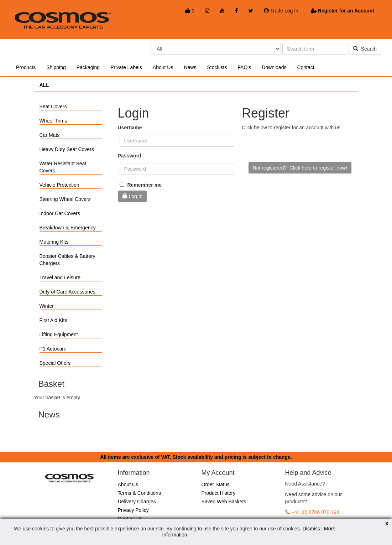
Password (130, 156)
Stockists (217, 67)
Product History (219, 493)
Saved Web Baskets (224, 502)
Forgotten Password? (142, 211)
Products (26, 67)
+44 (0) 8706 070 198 (315, 512)
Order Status (216, 484)
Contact (305, 67)
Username (130, 128)
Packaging (88, 67)
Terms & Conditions (139, 493)
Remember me (141, 185)
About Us (163, 67)
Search (365, 49)
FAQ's (244, 67)
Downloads (274, 67)
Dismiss (311, 529)
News (190, 67)
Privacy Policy (133, 510)
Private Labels (126, 67)
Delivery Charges (137, 502)
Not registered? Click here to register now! (300, 168)
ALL (44, 85)
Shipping (56, 67)
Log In (133, 196)
